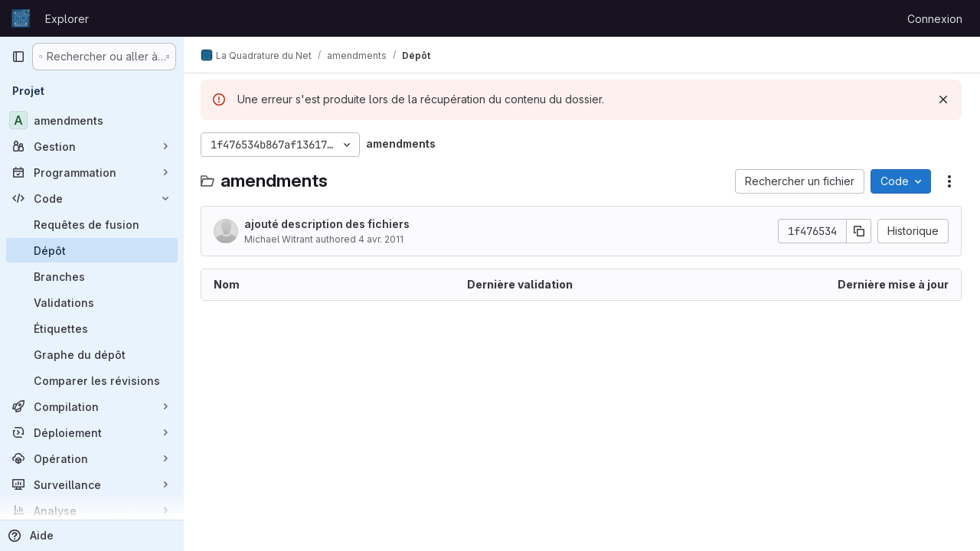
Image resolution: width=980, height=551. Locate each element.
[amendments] (92, 120)
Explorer (67, 19)
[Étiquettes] (92, 328)
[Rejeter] (943, 99)
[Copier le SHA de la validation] (859, 231)
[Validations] (92, 302)
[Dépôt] (92, 250)
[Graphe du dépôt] (92, 354)
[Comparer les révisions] (92, 380)
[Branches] (92, 276)
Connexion (935, 19)
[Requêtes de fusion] (92, 224)
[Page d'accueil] (21, 18)
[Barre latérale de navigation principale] (18, 57)
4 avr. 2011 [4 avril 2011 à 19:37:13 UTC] (382, 239)
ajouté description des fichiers (328, 224)
